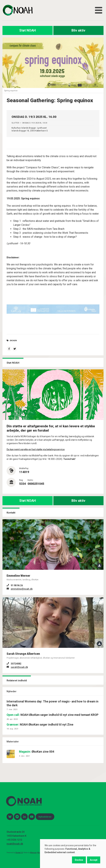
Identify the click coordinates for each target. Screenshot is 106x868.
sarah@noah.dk (19, 667)
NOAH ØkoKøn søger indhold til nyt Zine (40, 725)
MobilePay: (24, 468)
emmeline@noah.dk (22, 589)
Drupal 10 (19, 853)
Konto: (30, 480)
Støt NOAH (28, 30)
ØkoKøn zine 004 (37, 752)
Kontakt (11, 513)
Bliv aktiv (78, 30)
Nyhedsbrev (45, 817)
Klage (40, 853)
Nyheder (12, 691)
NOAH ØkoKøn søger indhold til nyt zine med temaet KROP (53, 715)
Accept (94, 860)
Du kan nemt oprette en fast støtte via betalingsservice (36, 449)
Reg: (21, 480)
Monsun (33, 853)
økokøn (13, 341)
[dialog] (73, 854)
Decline (79, 860)
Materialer (13, 742)
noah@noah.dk (15, 844)
